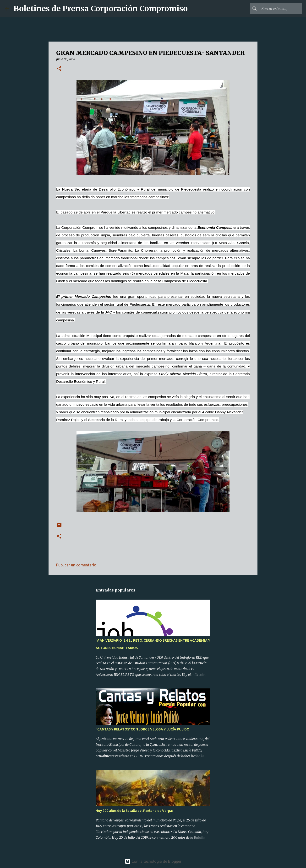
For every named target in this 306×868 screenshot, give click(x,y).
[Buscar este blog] (277, 9)
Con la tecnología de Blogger (153, 861)
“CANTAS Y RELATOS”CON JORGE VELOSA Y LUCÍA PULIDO (142, 729)
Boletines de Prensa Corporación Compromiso (101, 9)
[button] (59, 69)
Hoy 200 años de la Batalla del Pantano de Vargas (134, 811)
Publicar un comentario (76, 565)
